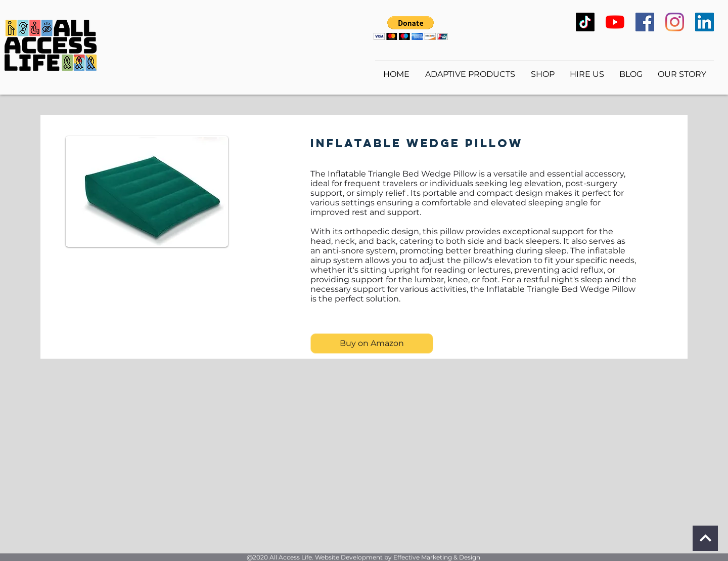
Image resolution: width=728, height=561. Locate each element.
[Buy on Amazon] (372, 343)
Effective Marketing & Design (437, 557)
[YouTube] (615, 22)
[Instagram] (675, 22)
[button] (411, 28)
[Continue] (705, 538)
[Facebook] (645, 22)
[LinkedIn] (704, 22)
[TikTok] (585, 22)
